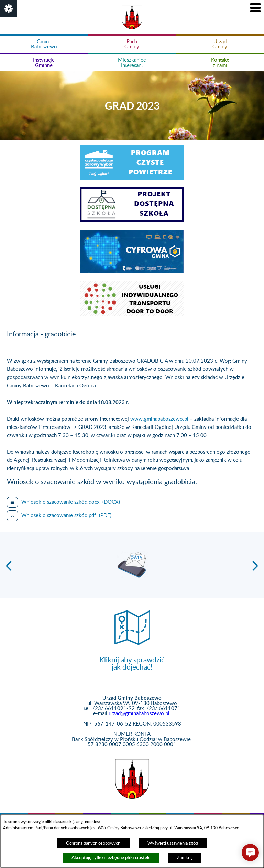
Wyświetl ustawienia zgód (173, 843)
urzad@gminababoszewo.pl (139, 714)
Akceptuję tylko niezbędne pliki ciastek (111, 858)
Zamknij (185, 858)
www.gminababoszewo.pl (159, 419)
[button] (9, 9)
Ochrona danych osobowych (93, 843)
